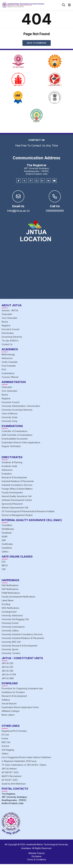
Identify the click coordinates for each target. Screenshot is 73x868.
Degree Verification (11, 446)
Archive (5, 746)
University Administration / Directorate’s (21, 406)
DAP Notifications (10, 589)
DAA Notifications (10, 585)
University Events (10, 623)
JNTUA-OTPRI (9, 675)
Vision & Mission (10, 414)
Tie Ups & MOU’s (10, 341)
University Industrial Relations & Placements (23, 638)
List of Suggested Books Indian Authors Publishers (26, 757)
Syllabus (6, 700)
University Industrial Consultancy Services (22, 634)
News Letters (8, 715)
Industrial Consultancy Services (17, 485)
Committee (7, 525)
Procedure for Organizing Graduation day (22, 688)
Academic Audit (9, 466)
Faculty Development (12, 492)
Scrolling (6, 604)
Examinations (8, 373)
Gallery (5, 552)
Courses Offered (10, 377)
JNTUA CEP (7, 667)
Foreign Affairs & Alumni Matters (17, 489)
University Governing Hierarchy (17, 410)
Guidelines (7, 548)
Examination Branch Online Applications (21, 442)
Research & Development (14, 477)
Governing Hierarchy (12, 337)
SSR (4, 540)
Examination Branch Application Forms (20, 707)
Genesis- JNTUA (10, 310)
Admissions (7, 358)
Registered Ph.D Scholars (14, 731)
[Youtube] (54, 181)
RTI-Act (5, 735)
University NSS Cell (11, 642)
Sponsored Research (12, 504)
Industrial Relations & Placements (18, 481)
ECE (4, 562)
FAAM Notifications (11, 593)
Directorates (8, 333)
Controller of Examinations (15, 431)
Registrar (6, 325)
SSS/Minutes (8, 529)
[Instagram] (36, 181)
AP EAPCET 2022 (10, 772)
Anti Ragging (8, 750)
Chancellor (7, 314)
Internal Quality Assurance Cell (17, 496)
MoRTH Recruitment (12, 776)
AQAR (4, 536)
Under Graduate (10, 362)
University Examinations (13, 627)
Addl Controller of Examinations (17, 435)
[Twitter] (25, 181)
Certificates (7, 544)
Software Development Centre (17, 500)
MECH (5, 565)
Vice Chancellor (9, 318)
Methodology (8, 354)
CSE (4, 569)
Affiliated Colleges (11, 711)
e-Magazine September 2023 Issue (19, 761)
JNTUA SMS (8, 678)
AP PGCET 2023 (10, 780)
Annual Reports (9, 703)
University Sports (10, 649)
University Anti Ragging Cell (15, 619)
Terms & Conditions (36, 859)
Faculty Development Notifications (18, 597)
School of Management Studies (17, 515)
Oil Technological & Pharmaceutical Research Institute (28, 511)
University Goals (10, 417)
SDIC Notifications (10, 608)
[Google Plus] (42, 181)
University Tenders (11, 653)
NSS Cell (6, 742)
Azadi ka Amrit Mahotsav (14, 784)
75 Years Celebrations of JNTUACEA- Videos (24, 765)
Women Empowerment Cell (15, 508)
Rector (5, 322)
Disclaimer (37, 856)
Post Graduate (9, 366)
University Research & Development (19, 646)
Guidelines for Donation (13, 692)
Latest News (8, 600)
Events (5, 738)
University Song (9, 421)
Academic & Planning (12, 462)
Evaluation (7, 474)
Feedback (7, 533)
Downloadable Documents (15, 439)
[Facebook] (19, 181)
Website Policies (37, 853)
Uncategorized (9, 612)
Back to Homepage (37, 43)
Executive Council (10, 329)
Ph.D (4, 369)
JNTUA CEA (7, 663)
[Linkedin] (48, 181)
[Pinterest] (31, 181)
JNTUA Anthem (9, 769)
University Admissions (12, 615)
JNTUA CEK (7, 671)
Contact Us (7, 344)
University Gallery (10, 631)
